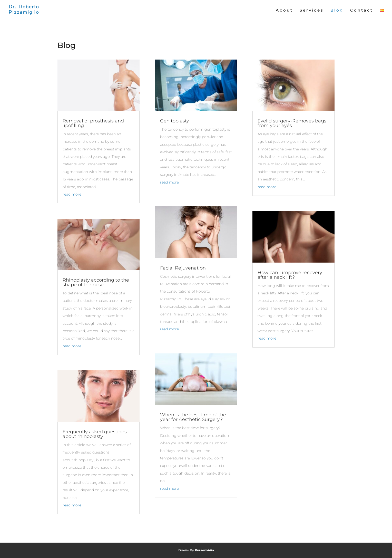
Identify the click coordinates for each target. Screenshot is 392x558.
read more (72, 194)
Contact (362, 11)
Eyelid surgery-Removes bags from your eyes (292, 123)
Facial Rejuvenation (183, 268)
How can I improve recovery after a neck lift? (290, 275)
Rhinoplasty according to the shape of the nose (96, 282)
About (284, 11)
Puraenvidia (204, 550)
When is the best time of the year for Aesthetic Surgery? (193, 417)
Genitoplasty (175, 121)
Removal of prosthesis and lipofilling (93, 123)
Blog (337, 11)
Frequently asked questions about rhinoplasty (95, 434)
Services (312, 11)
